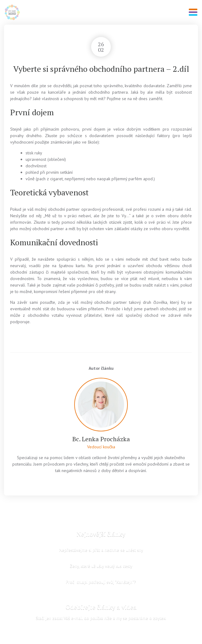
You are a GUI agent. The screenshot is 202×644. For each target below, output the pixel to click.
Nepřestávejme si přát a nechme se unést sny (101, 550)
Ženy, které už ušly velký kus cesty (101, 566)
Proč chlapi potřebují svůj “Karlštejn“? (101, 582)
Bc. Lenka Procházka (101, 439)
